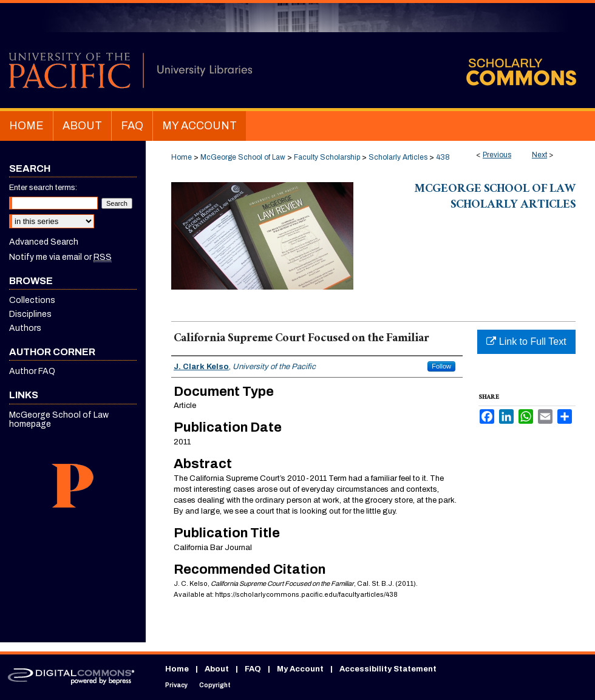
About (217, 669)
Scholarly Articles (398, 157)
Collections (32, 300)
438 (443, 157)
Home (182, 157)
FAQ (253, 669)
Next (539, 155)
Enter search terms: (43, 188)
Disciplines (30, 314)
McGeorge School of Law (243, 157)
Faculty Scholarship (327, 157)
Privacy (176, 685)
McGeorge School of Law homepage (59, 420)
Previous (497, 155)
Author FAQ (32, 371)
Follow (441, 366)
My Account (300, 669)
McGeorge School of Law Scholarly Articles (495, 198)
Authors (25, 328)
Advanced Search (44, 242)
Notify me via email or (60, 257)
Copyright (215, 685)
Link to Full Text (526, 342)
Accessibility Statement (388, 669)
